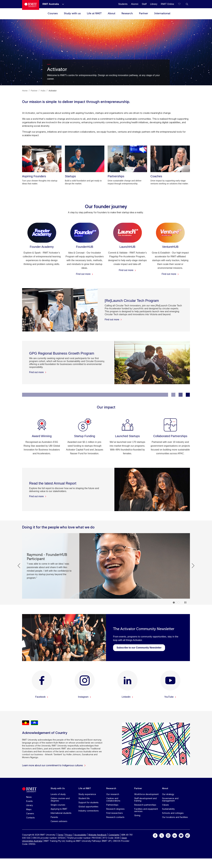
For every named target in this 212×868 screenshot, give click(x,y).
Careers (30, 813)
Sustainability (168, 809)
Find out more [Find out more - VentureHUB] (170, 274)
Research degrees (115, 809)
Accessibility (80, 835)
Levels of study (58, 794)
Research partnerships (145, 805)
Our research (113, 794)
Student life (84, 798)
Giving (137, 815)
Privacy (69, 835)
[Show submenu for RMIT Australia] (62, 4)
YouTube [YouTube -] (170, 697)
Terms (60, 835)
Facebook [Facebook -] (42, 697)
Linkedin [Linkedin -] (127, 697)
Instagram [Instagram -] (85, 697)
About (112, 13)
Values (165, 805)
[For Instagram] (168, 835)
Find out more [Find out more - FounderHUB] (85, 274)
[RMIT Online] (167, 4)
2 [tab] (176, 603)
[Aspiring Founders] (42, 159)
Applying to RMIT (59, 809)
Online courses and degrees (60, 799)
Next (193, 566)
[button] (187, 4)
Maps (29, 809)
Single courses (58, 805)
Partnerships (112, 805)
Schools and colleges (173, 813)
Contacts (30, 818)
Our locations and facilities (175, 817)
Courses (53, 13)
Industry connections (89, 811)
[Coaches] (170, 159)
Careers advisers (59, 821)
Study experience (87, 794)
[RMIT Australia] (51, 4)
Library (30, 805)
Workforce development (146, 794)
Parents (54, 817)
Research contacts (115, 817)
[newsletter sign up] (139, 648)
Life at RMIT (94, 13)
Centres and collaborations (113, 799)
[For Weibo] (188, 835)
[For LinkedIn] (175, 835)
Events (29, 801)
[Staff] (144, 4)
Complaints (114, 835)
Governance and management (170, 799)
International (162, 13)
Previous (19, 566)
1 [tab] (174, 603)
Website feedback (97, 835)
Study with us (72, 13)
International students (61, 813)
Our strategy (168, 794)
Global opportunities (88, 807)
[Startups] (85, 159)
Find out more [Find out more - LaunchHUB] (127, 270)
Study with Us (58, 788)
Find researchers (115, 813)
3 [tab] (179, 603)
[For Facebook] (155, 835)
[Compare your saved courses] (181, 4)
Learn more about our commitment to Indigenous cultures (54, 765)
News (29, 797)
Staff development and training (145, 799)
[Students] (123, 4)
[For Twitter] (162, 835)
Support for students (88, 802)
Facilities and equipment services (146, 810)
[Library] (154, 4)
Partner (144, 13)
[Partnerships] (127, 159)
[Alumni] (135, 4)
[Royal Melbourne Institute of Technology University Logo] (31, 5)
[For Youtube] (181, 835)
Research (127, 13)
